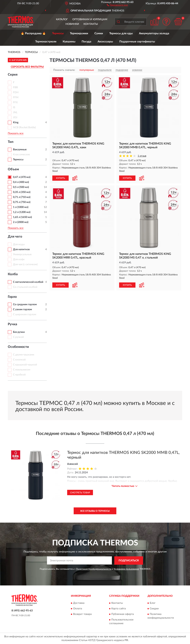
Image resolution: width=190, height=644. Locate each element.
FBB (15, 87)
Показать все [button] (16, 133)
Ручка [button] (12, 324)
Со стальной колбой (25, 287)
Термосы (58, 33)
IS (14, 107)
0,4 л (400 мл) (21, 182)
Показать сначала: (64, 70)
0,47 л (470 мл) (22, 177)
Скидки (154, 609)
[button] (117, 5)
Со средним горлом (25, 304)
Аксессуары (105, 42)
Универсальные (22, 254)
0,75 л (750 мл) (22, 202)
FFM (16, 97)
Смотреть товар (80, 493)
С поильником (22, 370)
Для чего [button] (15, 237)
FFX (15, 102)
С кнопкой (19, 360)
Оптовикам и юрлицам (90, 19)
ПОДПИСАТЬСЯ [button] (129, 561)
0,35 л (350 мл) (22, 192)
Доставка (79, 603)
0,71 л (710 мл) (22, 197)
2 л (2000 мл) (21, 222)
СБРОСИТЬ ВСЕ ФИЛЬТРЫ (27, 67)
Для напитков (21, 249)
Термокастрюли (46, 42)
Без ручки (19, 332)
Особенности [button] (18, 347)
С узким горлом (22, 309)
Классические (21, 155)
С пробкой (19, 375)
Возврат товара (82, 614)
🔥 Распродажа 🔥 (33, 33)
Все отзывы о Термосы (95, 511)
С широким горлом (25, 314)
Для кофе (19, 259)
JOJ (15, 117)
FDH (16, 92)
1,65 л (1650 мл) (22, 217)
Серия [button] (13, 75)
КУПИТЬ (60, 178)
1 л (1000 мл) (21, 207)
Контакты (91, 24)
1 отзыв (142, 156)
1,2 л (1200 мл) (22, 212)
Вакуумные (20, 150)
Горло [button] (12, 297)
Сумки (99, 33)
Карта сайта (119, 609)
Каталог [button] (62, 19)
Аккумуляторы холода (154, 33)
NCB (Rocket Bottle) (24, 128)
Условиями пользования (126, 569)
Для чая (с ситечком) (25, 264)
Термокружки (79, 33)
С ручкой (18, 337)
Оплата (78, 609)
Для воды (19, 244)
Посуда (86, 42)
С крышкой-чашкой (25, 365)
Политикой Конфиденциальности (94, 569)
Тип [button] (11, 142)
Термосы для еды (121, 33)
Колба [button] (13, 274)
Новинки (72, 24)
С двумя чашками (24, 355)
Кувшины (69, 42)
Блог (153, 603)
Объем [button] (13, 169)
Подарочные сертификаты (137, 42)
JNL (15, 112)
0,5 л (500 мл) (21, 187)
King (16, 122)
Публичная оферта (123, 614)
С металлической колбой (28, 282)
